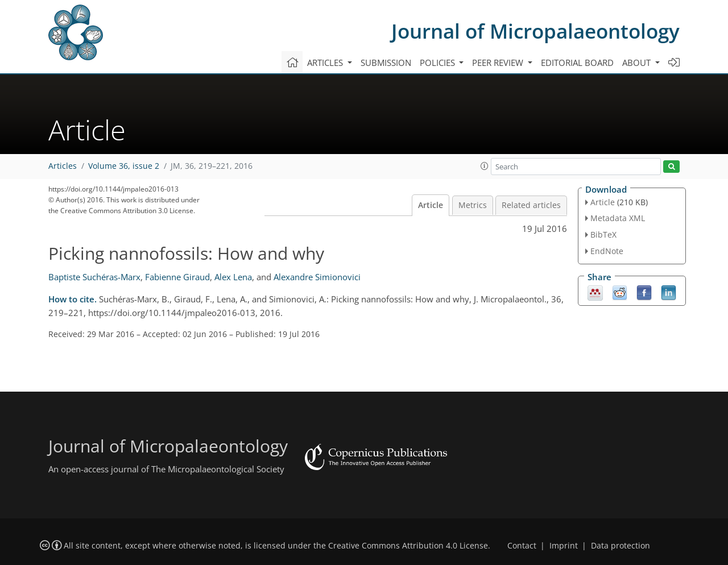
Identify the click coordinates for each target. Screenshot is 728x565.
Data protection (621, 546)
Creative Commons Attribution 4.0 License (408, 546)
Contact (522, 546)
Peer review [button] (499, 63)
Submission (386, 63)
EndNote (607, 251)
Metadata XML (618, 218)
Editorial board (577, 63)
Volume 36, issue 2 (124, 166)
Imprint (564, 546)
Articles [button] (326, 63)
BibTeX (603, 234)
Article (431, 205)
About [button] (638, 63)
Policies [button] (439, 63)
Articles (63, 166)
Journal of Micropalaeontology (535, 31)
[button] (485, 166)
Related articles (531, 205)
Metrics (473, 205)
